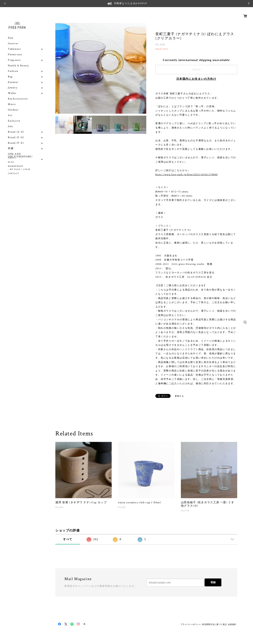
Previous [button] (59, 68)
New (11, 33)
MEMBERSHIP (16, 166)
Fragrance (14, 56)
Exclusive (14, 116)
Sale (10, 122)
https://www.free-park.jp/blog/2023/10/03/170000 (186, 174)
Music (12, 100)
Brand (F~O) (16, 133)
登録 (213, 582)
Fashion (13, 67)
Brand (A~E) (16, 127)
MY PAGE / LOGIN (20, 169)
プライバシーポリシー (191, 624)
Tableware (14, 45)
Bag (10, 72)
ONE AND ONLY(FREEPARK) (20, 151)
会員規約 (232, 624)
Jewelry (13, 83)
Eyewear (13, 78)
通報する (179, 396)
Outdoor (13, 105)
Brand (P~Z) (16, 138)
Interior (13, 39)
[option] (101, 68)
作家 (11, 144)
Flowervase (15, 50)
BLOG (11, 162)
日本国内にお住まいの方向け (196, 79)
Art (10, 111)
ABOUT (12, 158)
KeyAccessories (18, 94)
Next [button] (142, 68)
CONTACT (14, 174)
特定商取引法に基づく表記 (214, 624)
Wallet (12, 89)
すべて (68, 539)
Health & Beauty (18, 61)
